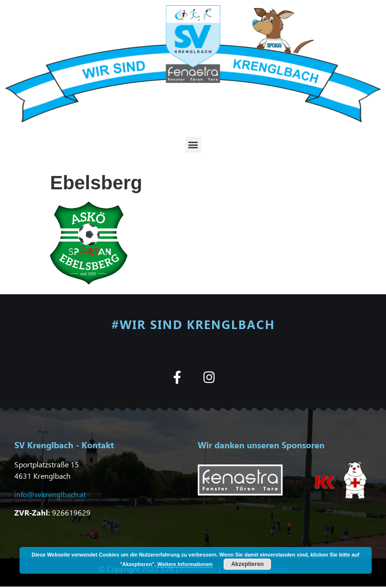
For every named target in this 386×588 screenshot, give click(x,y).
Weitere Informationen (185, 564)
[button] (193, 145)
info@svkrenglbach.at (50, 494)
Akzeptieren (247, 564)
